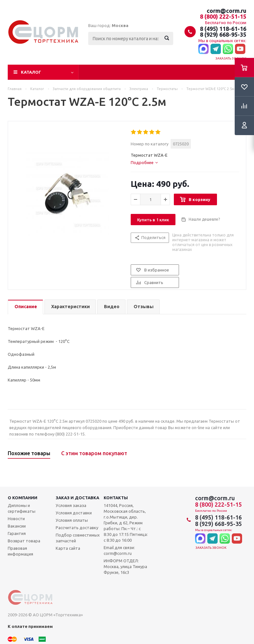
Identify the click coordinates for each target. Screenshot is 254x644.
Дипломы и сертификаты (22, 508)
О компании (23, 498)
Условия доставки (74, 513)
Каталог (31, 72)
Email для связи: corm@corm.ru (119, 550)
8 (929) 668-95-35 (223, 34)
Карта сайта (68, 548)
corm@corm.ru (226, 11)
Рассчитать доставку (77, 528)
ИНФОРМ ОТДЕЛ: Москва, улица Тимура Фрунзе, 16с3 (125, 566)
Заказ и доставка (77, 498)
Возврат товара (24, 541)
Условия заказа (71, 505)
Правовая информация (20, 551)
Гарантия (17, 533)
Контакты (116, 498)
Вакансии (17, 526)
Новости (16, 519)
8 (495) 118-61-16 (223, 29)
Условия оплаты (72, 520)
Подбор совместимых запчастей (78, 538)
